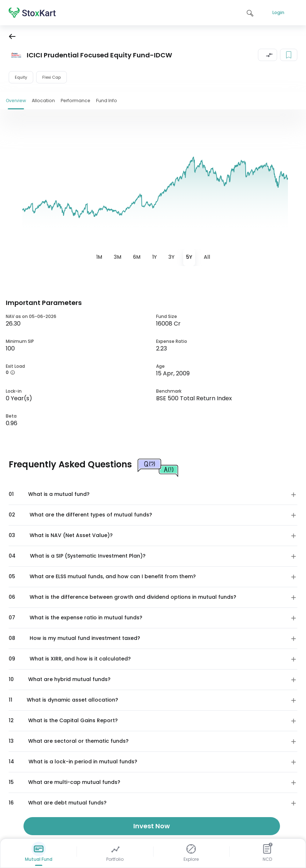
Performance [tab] (76, 101)
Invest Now (152, 826)
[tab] (99, 257)
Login (278, 12)
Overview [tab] (16, 101)
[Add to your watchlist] (289, 55)
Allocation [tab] (43, 101)
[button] (268, 55)
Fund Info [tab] (107, 101)
